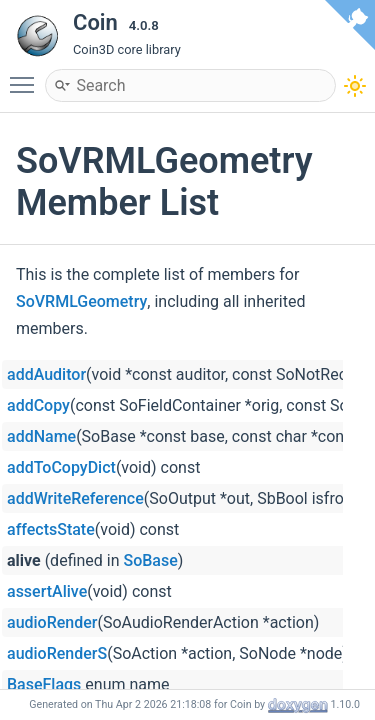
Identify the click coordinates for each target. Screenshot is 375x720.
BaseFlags (44, 684)
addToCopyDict (61, 467)
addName (41, 436)
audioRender (52, 622)
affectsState (51, 529)
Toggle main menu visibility (27, 76)
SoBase (151, 560)
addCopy (38, 405)
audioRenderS (57, 653)
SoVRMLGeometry (81, 301)
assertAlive (47, 591)
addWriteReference (75, 498)
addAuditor (46, 374)
